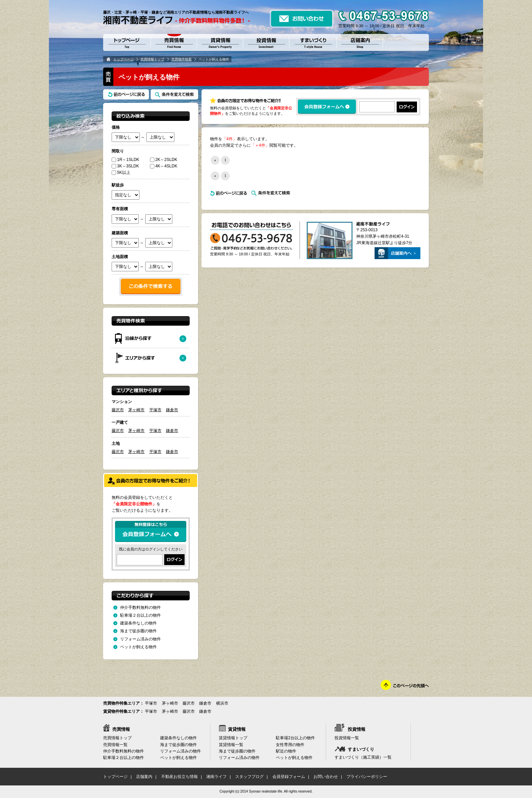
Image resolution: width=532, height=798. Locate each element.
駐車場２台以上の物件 (140, 615)
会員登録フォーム (289, 777)
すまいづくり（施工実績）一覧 (363, 757)
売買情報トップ (152, 59)
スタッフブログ (249, 777)
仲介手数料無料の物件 (140, 607)
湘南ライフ (216, 777)
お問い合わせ (326, 777)
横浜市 (222, 703)
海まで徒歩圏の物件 (138, 631)
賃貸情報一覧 (231, 745)
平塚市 (155, 410)
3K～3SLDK (125, 166)
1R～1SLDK (125, 160)
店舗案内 (144, 777)
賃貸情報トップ (233, 738)
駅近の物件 (286, 751)
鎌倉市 (172, 410)
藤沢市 (118, 410)
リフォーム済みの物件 (140, 639)
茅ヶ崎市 (136, 410)
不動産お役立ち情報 (179, 777)
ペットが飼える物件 (138, 647)
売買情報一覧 (115, 745)
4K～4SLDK (164, 166)
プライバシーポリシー (367, 777)
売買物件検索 (182, 59)
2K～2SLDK (164, 160)
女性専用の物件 (290, 745)
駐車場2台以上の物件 (295, 738)
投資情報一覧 (347, 738)
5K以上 (121, 173)
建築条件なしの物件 (138, 623)
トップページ (123, 59)
